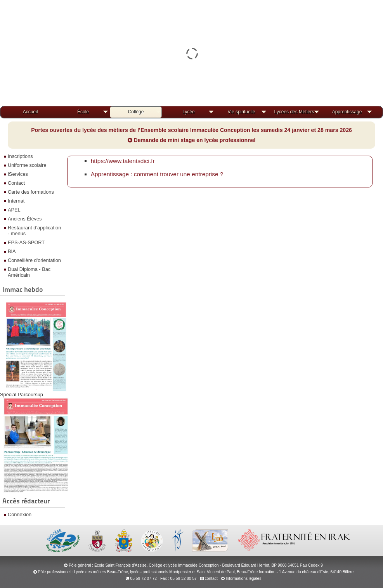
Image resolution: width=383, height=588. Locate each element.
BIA (12, 251)
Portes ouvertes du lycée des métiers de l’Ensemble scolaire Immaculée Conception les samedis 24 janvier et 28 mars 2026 (191, 130)
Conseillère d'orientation (34, 260)
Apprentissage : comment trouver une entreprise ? (157, 174)
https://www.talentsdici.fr (123, 161)
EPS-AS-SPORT (26, 242)
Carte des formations (31, 192)
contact (209, 578)
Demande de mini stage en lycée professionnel (192, 140)
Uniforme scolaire (27, 165)
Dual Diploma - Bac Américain (29, 272)
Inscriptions (20, 156)
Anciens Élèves (25, 219)
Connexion (20, 514)
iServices (18, 174)
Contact (16, 183)
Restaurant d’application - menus (34, 231)
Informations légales (244, 578)
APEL (14, 210)
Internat (16, 201)
